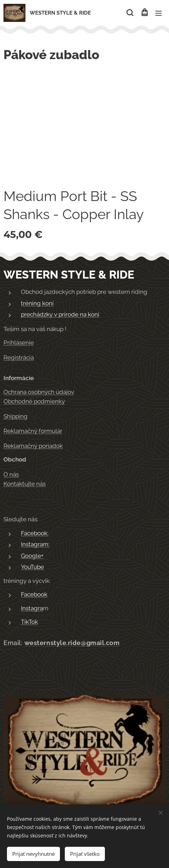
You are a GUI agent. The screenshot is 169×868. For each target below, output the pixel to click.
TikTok (29, 622)
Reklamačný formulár (33, 431)
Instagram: (35, 544)
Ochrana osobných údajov (39, 392)
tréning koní (37, 303)
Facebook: (35, 533)
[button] (130, 13)
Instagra (32, 608)
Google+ (32, 556)
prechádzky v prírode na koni (60, 314)
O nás (11, 474)
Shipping (16, 416)
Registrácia (19, 357)
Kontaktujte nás (25, 484)
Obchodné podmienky (34, 401)
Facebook (34, 594)
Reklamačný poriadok (33, 445)
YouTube (32, 567)
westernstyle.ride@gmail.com (72, 643)
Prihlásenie (19, 343)
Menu (159, 13)
